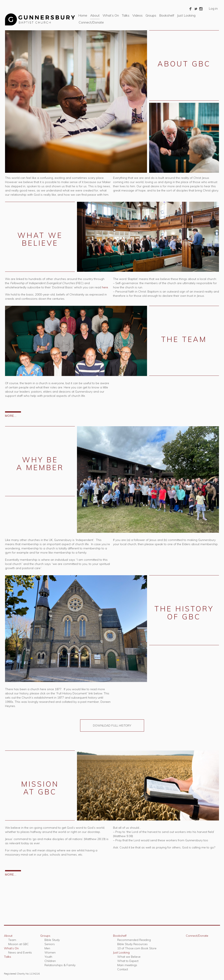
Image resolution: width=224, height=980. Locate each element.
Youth (48, 957)
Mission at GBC (18, 944)
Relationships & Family (60, 965)
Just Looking (186, 15)
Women (50, 952)
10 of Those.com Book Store (137, 948)
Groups (151, 15)
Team (12, 940)
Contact (123, 969)
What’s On (111, 15)
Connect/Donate (91, 22)
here (105, 287)
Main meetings (127, 965)
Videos (137, 15)
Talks (126, 15)
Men (47, 948)
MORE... (11, 416)
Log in (213, 8)
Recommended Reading (134, 940)
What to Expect (128, 961)
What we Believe (129, 957)
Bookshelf (167, 15)
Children (50, 961)
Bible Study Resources (132, 944)
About (95, 15)
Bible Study (52, 940)
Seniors (50, 944)
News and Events (20, 952)
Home (83, 15)
